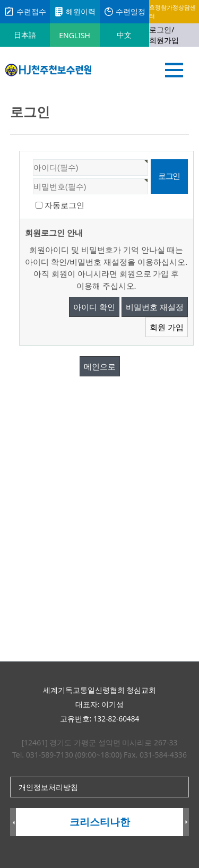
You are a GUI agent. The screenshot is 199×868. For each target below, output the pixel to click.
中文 (124, 35)
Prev (13, 823)
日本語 (25, 35)
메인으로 (100, 366)
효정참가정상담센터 (172, 11)
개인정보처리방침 (48, 787)
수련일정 (125, 12)
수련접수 (25, 12)
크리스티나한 (100, 822)
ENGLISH (75, 35)
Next (186, 823)
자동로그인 (64, 205)
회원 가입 (167, 327)
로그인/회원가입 (164, 35)
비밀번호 (20, 152)
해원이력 (75, 12)
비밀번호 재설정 (155, 307)
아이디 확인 (94, 307)
